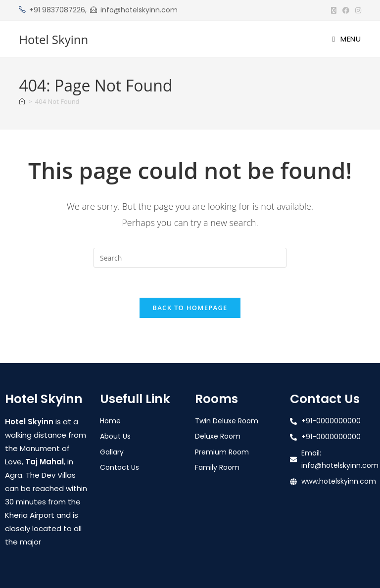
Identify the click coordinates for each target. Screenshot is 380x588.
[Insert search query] (190, 258)
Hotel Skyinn (53, 39)
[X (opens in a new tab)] (334, 10)
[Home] (22, 101)
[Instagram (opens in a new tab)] (357, 10)
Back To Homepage (190, 308)
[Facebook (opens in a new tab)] (346, 10)
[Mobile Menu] (346, 39)
